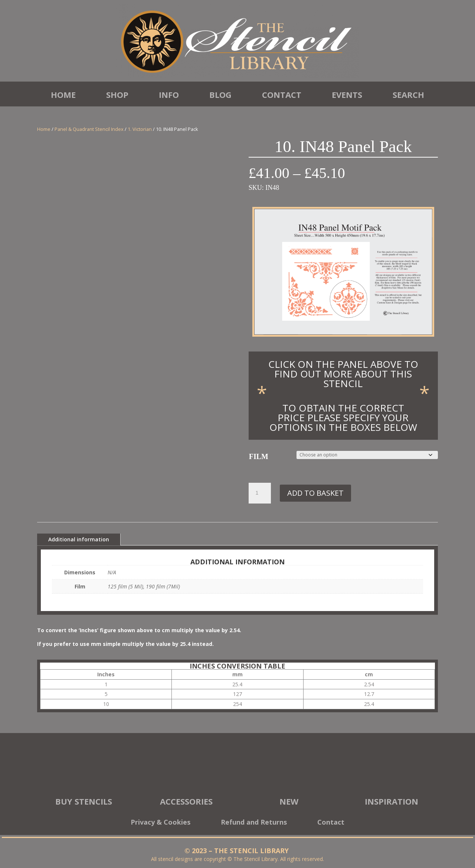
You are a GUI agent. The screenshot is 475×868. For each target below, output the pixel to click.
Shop (117, 95)
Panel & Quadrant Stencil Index (89, 129)
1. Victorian (140, 129)
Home (63, 95)
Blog (220, 95)
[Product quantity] (260, 493)
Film (259, 456)
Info (169, 95)
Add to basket (315, 493)
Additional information (79, 539)
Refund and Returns (254, 823)
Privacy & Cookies (160, 823)
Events (347, 95)
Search (408, 95)
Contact (282, 95)
